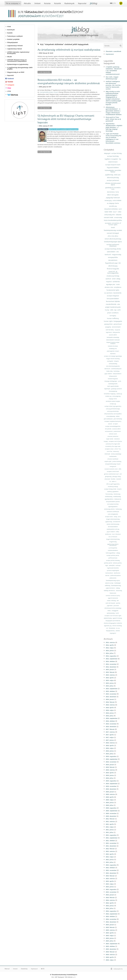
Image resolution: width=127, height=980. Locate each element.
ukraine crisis (109, 287)
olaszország (119, 591)
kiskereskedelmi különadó (113, 340)
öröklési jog (108, 396)
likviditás (113, 479)
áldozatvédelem (117, 374)
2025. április (110, 933)
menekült (119, 479)
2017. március (110, 732)
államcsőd (107, 479)
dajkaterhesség (108, 618)
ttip (120, 159)
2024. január (110, 895)
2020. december (111, 816)
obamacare (107, 369)
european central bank (113, 472)
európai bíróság (117, 153)
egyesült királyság (117, 618)
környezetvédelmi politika (113, 502)
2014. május (110, 648)
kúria (117, 192)
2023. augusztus (111, 889)
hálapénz (116, 361)
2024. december (111, 922)
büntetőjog (116, 371)
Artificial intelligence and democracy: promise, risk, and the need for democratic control (113, 85)
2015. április (110, 678)
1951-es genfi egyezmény (113, 484)
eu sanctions (108, 293)
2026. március (110, 954)
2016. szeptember (112, 718)
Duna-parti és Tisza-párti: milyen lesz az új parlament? (113, 119)
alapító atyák (108, 461)
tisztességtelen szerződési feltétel (113, 171)
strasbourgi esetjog (113, 487)
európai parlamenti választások (113, 245)
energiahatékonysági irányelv (49, 92)
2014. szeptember (112, 659)
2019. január (110, 765)
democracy (116, 451)
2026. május (110, 960)
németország (117, 494)
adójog (118, 553)
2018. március (110, 743)
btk (120, 263)
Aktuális (27, 3)
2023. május (110, 884)
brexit (113, 227)
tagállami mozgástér (111, 159)
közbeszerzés (118, 499)
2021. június (110, 830)
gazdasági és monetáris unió (113, 188)
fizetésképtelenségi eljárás (113, 581)
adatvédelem (111, 252)
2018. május (110, 748)
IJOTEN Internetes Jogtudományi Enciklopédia (18, 53)
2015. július (110, 686)
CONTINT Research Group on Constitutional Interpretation (17, 61)
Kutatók (57, 3)
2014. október (110, 661)
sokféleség (108, 586)
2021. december (111, 846)
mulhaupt (118, 566)
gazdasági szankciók (116, 389)
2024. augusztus (111, 911)
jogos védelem (108, 374)
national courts (113, 434)
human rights (108, 321)
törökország (119, 509)
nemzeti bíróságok (113, 233)
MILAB (9, 57)
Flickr (9, 88)
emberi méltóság (111, 601)
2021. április (110, 824)
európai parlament (113, 180)
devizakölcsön (113, 260)
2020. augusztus (111, 808)
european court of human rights (113, 616)
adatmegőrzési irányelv (113, 351)
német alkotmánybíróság (113, 239)
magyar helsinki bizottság (113, 359)
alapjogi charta (113, 399)
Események (11, 30)
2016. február (110, 702)
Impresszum (110, 54)
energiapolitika (113, 257)
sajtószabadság (111, 613)
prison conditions (113, 313)
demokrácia (111, 192)
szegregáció (113, 633)
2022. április (110, 854)
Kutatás (47, 3)
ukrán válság (116, 279)
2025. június (110, 938)
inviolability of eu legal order (113, 446)
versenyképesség (111, 416)
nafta (112, 310)
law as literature (113, 537)
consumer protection (113, 436)
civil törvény (110, 330)
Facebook (11, 79)
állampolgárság (113, 391)
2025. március (110, 930)
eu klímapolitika (113, 548)
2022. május (110, 857)
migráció (109, 282)
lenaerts (119, 489)
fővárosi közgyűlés (113, 269)
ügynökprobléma (109, 499)
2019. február (110, 767)
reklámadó (107, 454)
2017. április (110, 735)
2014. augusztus (111, 656)
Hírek (9, 27)
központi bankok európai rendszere (113, 343)
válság (115, 517)
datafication (117, 573)
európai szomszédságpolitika (113, 426)
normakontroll (117, 522)
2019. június (110, 775)
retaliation (117, 439)
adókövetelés (113, 578)
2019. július (110, 778)
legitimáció (109, 332)
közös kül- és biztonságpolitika (113, 272)
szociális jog (113, 206)
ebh (118, 601)
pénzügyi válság (117, 477)
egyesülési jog (108, 626)
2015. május (110, 680)
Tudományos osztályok (15, 36)
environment (116, 327)
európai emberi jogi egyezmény (113, 406)
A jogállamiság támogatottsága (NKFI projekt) (20, 68)
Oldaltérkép (24, 969)
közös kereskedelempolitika (113, 220)
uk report (115, 424)
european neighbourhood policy (113, 421)
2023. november (111, 892)
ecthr (119, 310)
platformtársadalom (115, 576)
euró (120, 209)
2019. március (110, 770)
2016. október (110, 721)
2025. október (110, 946)
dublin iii (114, 482)
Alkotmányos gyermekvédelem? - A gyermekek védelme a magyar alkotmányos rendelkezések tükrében (114, 111)
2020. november (111, 813)
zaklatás (118, 631)
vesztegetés (110, 361)
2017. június (110, 740)
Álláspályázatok (12, 42)
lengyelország (113, 542)
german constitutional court (111, 474)
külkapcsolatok (113, 376)
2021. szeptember (112, 838)
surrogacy (113, 316)
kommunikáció (109, 573)
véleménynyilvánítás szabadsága (113, 608)
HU (111, 3)
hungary (106, 441)
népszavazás (113, 593)
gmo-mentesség (118, 419)
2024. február (110, 897)
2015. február (110, 672)
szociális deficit (113, 335)
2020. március (110, 794)
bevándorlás (117, 293)
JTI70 (9, 91)
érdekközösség (117, 497)
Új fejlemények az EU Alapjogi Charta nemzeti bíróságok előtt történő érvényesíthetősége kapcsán (66, 119)
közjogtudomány (110, 631)
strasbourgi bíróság (113, 276)
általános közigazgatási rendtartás (113, 623)
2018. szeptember (112, 759)
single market (110, 439)
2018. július (110, 754)
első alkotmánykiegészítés (113, 366)
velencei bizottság (117, 626)
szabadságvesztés (113, 384)
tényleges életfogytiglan (111, 381)
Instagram (11, 85)
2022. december (111, 873)
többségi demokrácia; (109, 591)
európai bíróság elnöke (110, 489)
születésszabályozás (116, 369)
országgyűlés (115, 611)
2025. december (111, 949)
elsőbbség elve (113, 349)
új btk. (120, 381)
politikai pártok (108, 563)
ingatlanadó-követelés (113, 568)
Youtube (10, 82)
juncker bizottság (117, 461)
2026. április (110, 957)
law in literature (116, 534)
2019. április (110, 773)
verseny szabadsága (116, 454)
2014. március (110, 642)
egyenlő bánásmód (113, 598)
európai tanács (109, 517)
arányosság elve (110, 215)
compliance (117, 287)
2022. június (110, 860)
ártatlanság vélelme (109, 509)
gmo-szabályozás (108, 419)
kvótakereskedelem (113, 550)
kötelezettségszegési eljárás (113, 242)
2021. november (111, 843)
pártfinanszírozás (113, 558)
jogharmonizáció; (110, 588)
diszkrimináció (113, 162)
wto (118, 252)
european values (109, 449)
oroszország (118, 217)
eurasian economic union (111, 469)
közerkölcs (113, 354)
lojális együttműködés (113, 386)
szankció (108, 279)
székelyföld (112, 566)
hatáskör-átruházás (113, 346)
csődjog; (118, 588)
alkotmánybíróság (113, 178)
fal (110, 482)
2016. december (111, 726)
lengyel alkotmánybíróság (113, 519)
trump (107, 310)
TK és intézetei (12, 3)
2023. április (110, 881)
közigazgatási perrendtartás (113, 621)
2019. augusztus (111, 781)
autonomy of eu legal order (113, 444)
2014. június (110, 650)
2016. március (110, 705)
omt (121, 474)
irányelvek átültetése (111, 209)
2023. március (110, 878)
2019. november (111, 786)
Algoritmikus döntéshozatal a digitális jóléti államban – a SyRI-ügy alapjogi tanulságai (114, 127)
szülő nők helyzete (110, 603)
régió (107, 566)
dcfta (120, 469)
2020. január (110, 792)
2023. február (110, 876)
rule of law (110, 451)
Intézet (38, 3)
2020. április (110, 797)
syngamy (108, 327)
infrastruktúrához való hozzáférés (113, 414)
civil (107, 628)
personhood (118, 324)
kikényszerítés (116, 332)
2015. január (110, 669)
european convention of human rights (113, 224)
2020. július (110, 805)
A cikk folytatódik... (45, 72)
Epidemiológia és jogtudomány (18, 64)
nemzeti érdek (109, 217)
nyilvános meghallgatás (113, 571)
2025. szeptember (112, 944)
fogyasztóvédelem (113, 167)
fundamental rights (113, 290)
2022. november (111, 870)
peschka (118, 603)
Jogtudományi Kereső (15, 49)
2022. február (110, 849)
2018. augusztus (111, 756)
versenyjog (108, 200)
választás (118, 215)
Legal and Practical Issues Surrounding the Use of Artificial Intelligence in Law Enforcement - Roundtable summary (113, 138)
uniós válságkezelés (113, 514)
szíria (119, 517)
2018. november (111, 762)
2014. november (111, 664)
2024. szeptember (112, 914)
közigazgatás (118, 321)
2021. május (110, 827)
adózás (118, 416)
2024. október (110, 916)
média (109, 611)
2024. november (111, 919)
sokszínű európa (109, 583)
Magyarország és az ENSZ (16, 72)
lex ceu (118, 628)
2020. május (110, 800)
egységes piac (111, 284)
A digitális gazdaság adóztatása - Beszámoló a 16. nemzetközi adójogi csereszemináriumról (114, 71)
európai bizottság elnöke (113, 249)
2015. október (110, 691)
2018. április (110, 745)
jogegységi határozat (113, 198)
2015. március (110, 675)
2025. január (110, 925)
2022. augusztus (111, 865)
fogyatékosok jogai (111, 263)
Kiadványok (69, 3)
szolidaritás (116, 282)
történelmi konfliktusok (113, 512)
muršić (117, 613)
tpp (115, 310)
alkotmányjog (113, 266)
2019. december (111, 789)
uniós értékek (117, 200)
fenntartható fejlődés (113, 301)
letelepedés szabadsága (113, 337)
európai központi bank (113, 165)
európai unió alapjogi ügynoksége (113, 356)
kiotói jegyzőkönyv (111, 553)
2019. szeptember (112, 784)
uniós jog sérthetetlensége (113, 409)
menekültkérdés (111, 304)
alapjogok (107, 153)
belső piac (117, 175)
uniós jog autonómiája (113, 411)
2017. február (110, 729)
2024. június (110, 906)
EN (115, 3)
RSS (43, 969)
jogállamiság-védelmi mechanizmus (113, 545)
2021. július (110, 832)
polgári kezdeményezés (113, 307)
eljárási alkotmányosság (113, 524)
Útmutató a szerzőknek (113, 51)
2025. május (110, 936)
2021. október (110, 841)
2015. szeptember (112, 689)
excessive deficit (116, 429)
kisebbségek (117, 583)
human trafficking (113, 318)
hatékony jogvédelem (113, 492)
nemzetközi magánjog (110, 394)
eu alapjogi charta (113, 203)
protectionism (117, 431)
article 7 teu (118, 449)
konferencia (108, 534)
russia (118, 284)
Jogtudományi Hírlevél (15, 46)
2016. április (110, 708)
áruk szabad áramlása (113, 504)
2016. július (110, 716)
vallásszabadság (113, 364)
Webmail (7, 969)
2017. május (110, 737)
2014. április (110, 645)
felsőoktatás (112, 628)
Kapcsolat (82, 3)
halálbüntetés (113, 456)
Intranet (15, 969)
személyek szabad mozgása (113, 401)
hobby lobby (110, 371)
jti (94, 3)
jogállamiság (109, 175)
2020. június (110, 802)
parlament (116, 606)
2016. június (110, 713)
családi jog (119, 394)
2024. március (110, 900)
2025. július (110, 941)
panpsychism (108, 324)
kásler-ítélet (108, 212)
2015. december (111, 697)
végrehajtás (107, 389)
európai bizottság (113, 156)
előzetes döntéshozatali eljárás (113, 184)
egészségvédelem (113, 507)
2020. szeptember (112, 811)
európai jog (113, 404)
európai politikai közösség (113, 560)
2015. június (110, 683)
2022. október (110, 868)
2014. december (111, 667)
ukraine (110, 424)
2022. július (110, 862)
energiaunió (113, 467)
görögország (108, 477)
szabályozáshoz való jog (113, 529)
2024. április (110, 903)
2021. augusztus (111, 835)
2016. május (110, 710)
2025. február (110, 927)
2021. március (110, 821)
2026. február (110, 952)
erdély (117, 532)
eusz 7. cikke (117, 212)
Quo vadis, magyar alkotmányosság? (112, 78)
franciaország (109, 494)
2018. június (110, 751)
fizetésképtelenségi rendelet (113, 230)
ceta (119, 304)
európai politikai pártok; (113, 555)
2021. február (110, 819)
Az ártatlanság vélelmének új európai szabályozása (69, 50)
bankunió (108, 254)
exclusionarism (109, 431)
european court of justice (115, 441)
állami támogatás (113, 195)
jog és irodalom (111, 532)
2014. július (110, 653)
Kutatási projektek (13, 39)
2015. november (111, 694)
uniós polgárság (116, 396)
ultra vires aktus (113, 236)
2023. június (110, 887)
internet (107, 576)
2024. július (110, 908)
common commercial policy (113, 596)
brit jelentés (108, 429)
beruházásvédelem (113, 527)
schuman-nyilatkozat (113, 459)
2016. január (110, 699)
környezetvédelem (113, 299)
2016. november (111, 724)
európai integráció (113, 296)
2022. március (110, 851)
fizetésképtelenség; (116, 586)
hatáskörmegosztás (113, 379)
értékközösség (109, 497)
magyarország (116, 254)
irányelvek (117, 330)
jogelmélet (110, 606)
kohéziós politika (117, 563)
